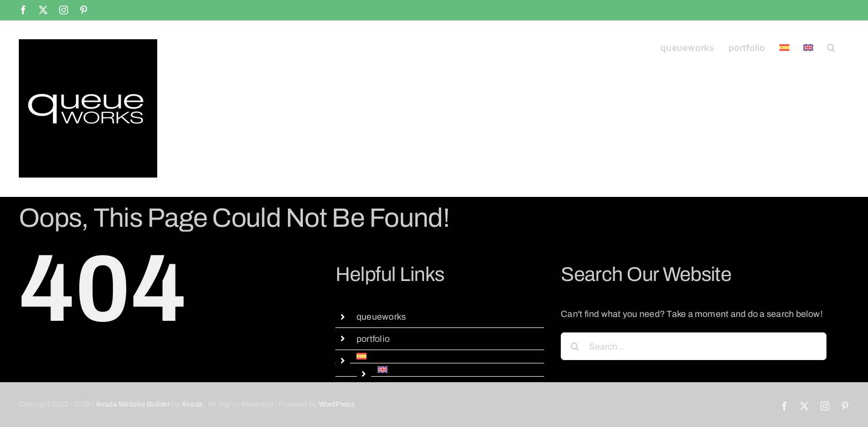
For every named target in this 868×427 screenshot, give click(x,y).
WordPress (337, 404)
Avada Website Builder (133, 404)
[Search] (575, 346)
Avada (192, 404)
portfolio (373, 339)
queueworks (381, 317)
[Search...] (694, 346)
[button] (831, 46)
